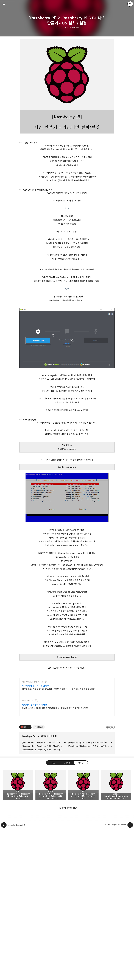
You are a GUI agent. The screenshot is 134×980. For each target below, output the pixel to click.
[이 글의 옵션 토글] (29, 766)
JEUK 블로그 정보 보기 (130, 4)
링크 (67, 208)
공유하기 (67, 802)
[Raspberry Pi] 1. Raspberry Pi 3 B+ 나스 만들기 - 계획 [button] (116, 824)
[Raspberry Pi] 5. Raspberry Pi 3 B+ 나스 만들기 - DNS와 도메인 (90, 781)
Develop (26, 775)
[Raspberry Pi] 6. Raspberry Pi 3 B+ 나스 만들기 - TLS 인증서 (44, 781)
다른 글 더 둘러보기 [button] (66, 847)
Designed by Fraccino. (119, 864)
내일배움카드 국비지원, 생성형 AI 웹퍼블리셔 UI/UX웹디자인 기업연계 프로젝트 (55, 747)
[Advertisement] (67, 696)
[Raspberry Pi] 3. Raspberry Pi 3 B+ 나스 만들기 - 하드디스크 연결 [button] (83, 824)
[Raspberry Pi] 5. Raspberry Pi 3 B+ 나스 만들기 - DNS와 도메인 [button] (18, 824)
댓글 (53, 802)
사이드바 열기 (4, 4)
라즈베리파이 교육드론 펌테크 (35, 725)
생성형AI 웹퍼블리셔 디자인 (34, 744)
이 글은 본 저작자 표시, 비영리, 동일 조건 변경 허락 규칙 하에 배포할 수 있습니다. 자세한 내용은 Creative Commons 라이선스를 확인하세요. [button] (111, 766)
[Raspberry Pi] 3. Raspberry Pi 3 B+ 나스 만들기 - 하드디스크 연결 (90, 785)
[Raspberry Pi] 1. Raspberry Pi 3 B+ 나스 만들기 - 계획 (44, 789)
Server (36, 775)
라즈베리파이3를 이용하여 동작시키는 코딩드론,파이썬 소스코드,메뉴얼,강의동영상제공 (58, 728)
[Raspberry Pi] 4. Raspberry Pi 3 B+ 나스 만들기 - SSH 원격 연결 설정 (44, 785)
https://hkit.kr (28, 740)
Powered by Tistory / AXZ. (16, 864)
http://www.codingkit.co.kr (33, 721)
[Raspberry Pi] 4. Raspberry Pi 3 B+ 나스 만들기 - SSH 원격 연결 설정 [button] (51, 824)
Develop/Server (74, 27)
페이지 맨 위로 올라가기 (130, 864)
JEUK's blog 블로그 (4, 864)
